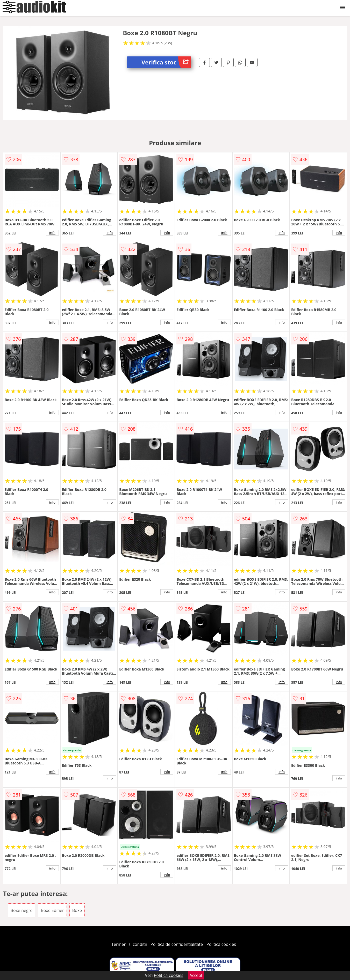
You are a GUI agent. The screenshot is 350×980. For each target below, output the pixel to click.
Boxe (77, 910)
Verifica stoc (166, 62)
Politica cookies (221, 944)
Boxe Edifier (52, 910)
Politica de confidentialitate (177, 944)
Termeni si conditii (129, 944)
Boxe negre (22, 910)
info (52, 233)
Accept (196, 975)
